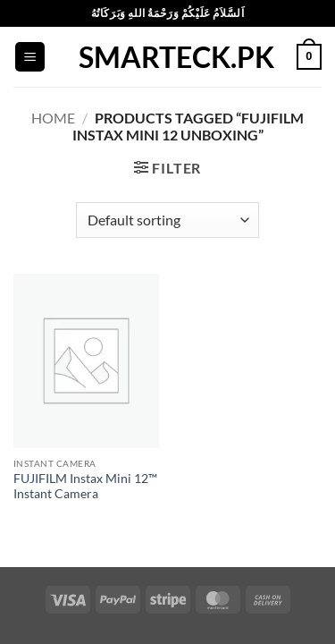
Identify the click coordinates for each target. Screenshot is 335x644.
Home (53, 118)
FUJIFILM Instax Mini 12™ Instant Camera (85, 487)
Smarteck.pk (168, 57)
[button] (30, 57)
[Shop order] (167, 220)
